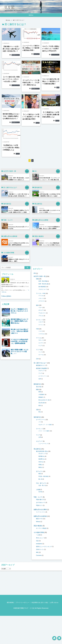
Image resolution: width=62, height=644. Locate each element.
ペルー (40, 307)
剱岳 (40, 474)
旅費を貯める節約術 (40, 516)
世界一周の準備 (43, 281)
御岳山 (40, 467)
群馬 (40, 392)
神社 (37, 552)
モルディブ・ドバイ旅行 (45, 425)
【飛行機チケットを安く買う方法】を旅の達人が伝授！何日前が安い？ (11, 49)
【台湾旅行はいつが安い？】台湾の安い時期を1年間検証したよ (11, 148)
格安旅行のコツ (16, 55)
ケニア (40, 346)
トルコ (40, 331)
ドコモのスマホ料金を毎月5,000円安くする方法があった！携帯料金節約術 (19, 341)
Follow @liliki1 (6, 296)
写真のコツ (39, 505)
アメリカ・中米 (41, 293)
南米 (37, 305)
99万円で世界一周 (40, 276)
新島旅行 (41, 397)
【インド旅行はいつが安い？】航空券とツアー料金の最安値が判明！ (31, 117)
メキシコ (41, 298)
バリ (40, 422)
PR (35, 273)
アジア (38, 123)
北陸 (37, 410)
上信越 (38, 489)
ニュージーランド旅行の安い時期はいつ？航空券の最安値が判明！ (31, 48)
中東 (37, 329)
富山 (40, 412)
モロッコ (41, 340)
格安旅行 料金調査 (41, 368)
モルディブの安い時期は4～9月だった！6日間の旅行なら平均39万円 (51, 49)
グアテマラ (42, 301)
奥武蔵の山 (42, 456)
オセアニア (37, 54)
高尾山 (40, 465)
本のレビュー (40, 538)
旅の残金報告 (42, 287)
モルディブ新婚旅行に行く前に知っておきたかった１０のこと (19, 311)
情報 (37, 279)
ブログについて (43, 289)
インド (40, 352)
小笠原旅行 (42, 395)
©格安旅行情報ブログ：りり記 (24, 608)
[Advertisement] (31, 583)
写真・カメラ (38, 497)
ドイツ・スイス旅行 (44, 431)
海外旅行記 (37, 417)
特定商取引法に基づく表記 (40, 603)
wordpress (39, 544)
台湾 (40, 437)
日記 (37, 541)
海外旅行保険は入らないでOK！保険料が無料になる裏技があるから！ (11, 116)
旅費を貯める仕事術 (40, 510)
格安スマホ (39, 519)
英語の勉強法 (38, 526)
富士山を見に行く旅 (44, 400)
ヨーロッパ (39, 320)
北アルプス (39, 471)
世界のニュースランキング (44, 547)
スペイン (41, 325)
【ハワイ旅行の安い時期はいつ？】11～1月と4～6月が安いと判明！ (11, 79)
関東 (37, 390)
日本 (37, 359)
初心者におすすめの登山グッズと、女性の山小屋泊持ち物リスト (19, 331)
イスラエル (42, 334)
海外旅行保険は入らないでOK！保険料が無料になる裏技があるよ (19, 321)
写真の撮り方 (40, 499)
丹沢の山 (41, 462)
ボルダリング (42, 454)
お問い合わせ (54, 603)
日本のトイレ (40, 549)
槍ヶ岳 (40, 479)
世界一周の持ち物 (43, 284)
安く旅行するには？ (40, 363)
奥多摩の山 (42, 459)
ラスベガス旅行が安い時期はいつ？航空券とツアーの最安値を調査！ (51, 81)
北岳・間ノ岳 (42, 485)
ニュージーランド (43, 444)
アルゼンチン (42, 313)
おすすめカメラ (41, 502)
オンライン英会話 (41, 528)
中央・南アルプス (41, 483)
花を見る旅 (42, 403)
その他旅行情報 (39, 532)
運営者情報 (10, 603)
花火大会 (39, 387)
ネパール (41, 355)
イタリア (41, 322)
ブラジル (41, 316)
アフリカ (39, 338)
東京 (40, 406)
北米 (58, 87)
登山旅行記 (37, 449)
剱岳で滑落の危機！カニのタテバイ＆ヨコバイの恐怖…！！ (19, 352)
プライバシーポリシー (23, 603)
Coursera (39, 555)
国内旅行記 (37, 384)
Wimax (38, 522)
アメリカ (41, 296)
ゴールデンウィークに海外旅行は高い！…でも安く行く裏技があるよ (31, 83)
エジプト (41, 343)
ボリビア (41, 310)
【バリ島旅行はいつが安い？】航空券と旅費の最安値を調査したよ (51, 115)
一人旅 (38, 535)
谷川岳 (40, 492)
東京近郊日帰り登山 (42, 451)
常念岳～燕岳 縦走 (44, 476)
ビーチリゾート (55, 55)
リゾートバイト (41, 512)
